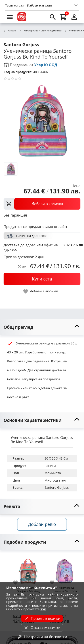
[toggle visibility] (42, 327)
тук (43, 609)
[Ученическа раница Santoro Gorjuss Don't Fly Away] (65, 570)
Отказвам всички (42, 628)
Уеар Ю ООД (46, 65)
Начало (10, 31)
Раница (50, 466)
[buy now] (42, 279)
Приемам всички (42, 618)
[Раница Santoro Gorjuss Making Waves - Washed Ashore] (28, 570)
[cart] (63, 17)
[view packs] (42, 204)
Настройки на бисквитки (42, 637)
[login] (74, 17)
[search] (53, 17)
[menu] (10, 17)
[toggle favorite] (41, 291)
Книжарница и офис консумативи (40, 31)
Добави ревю (42, 524)
